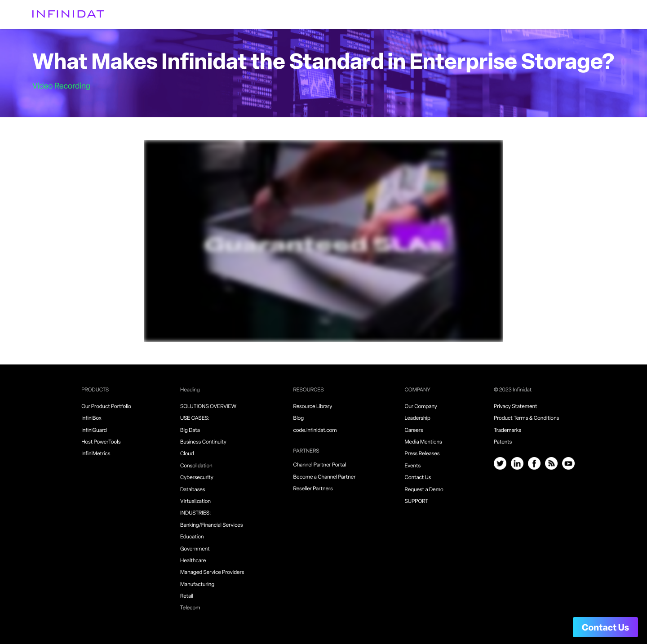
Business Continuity (203, 442)
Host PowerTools (101, 442)
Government (195, 549)
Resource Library (313, 407)
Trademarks (507, 431)
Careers (414, 431)
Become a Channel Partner (325, 477)
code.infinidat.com (315, 431)
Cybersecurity (197, 478)
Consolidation (196, 466)
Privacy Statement (516, 407)
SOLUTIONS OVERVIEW (208, 407)
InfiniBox (91, 418)
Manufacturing (197, 585)
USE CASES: (195, 418)
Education (192, 537)
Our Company (421, 407)
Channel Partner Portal (320, 465)
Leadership (418, 418)
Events (413, 466)
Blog (299, 418)
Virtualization (195, 502)
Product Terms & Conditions (526, 418)
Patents (503, 442)
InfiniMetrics (96, 454)
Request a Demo (424, 490)
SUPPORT (417, 502)
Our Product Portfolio (106, 407)
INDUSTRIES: (196, 513)
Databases (193, 490)
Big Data (190, 431)
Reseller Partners (313, 489)
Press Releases (422, 454)
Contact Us (605, 628)
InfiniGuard (94, 431)
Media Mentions (423, 442)
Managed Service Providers (212, 573)
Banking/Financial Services (212, 525)
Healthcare (193, 561)
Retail (187, 596)
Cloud (187, 454)
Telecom (190, 608)
